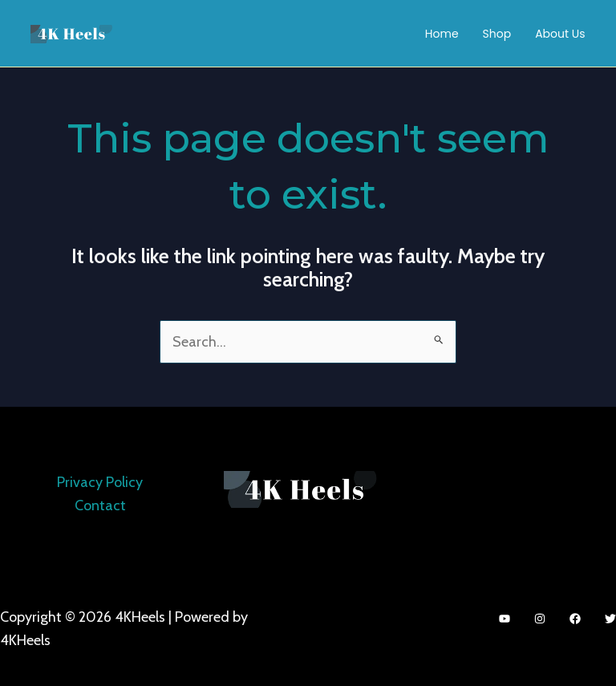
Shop (497, 34)
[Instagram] (540, 619)
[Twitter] (610, 619)
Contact (100, 505)
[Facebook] (575, 619)
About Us (560, 34)
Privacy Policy (100, 482)
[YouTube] (505, 619)
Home (442, 34)
